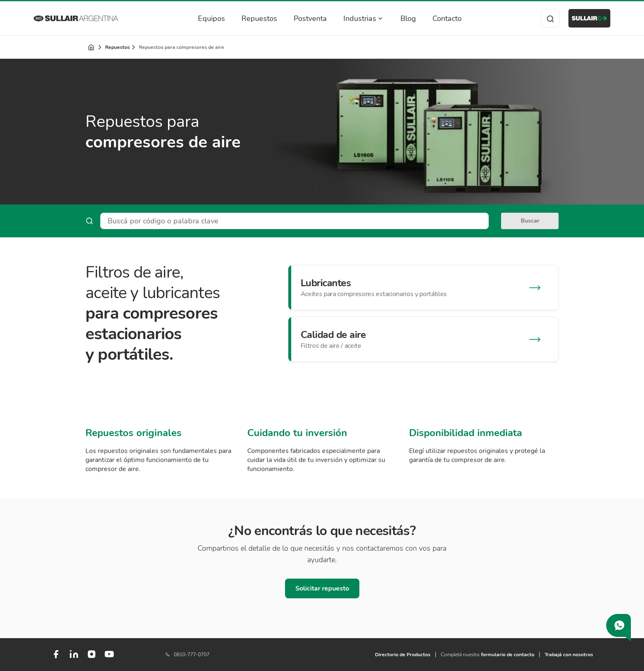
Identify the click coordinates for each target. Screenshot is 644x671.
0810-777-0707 (187, 655)
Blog (400, 18)
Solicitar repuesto (322, 588)
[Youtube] (109, 657)
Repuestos (251, 18)
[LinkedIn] (74, 657)
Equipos (203, 18)
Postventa (302, 18)
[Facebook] (56, 657)
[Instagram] (92, 657)
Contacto (438, 18)
